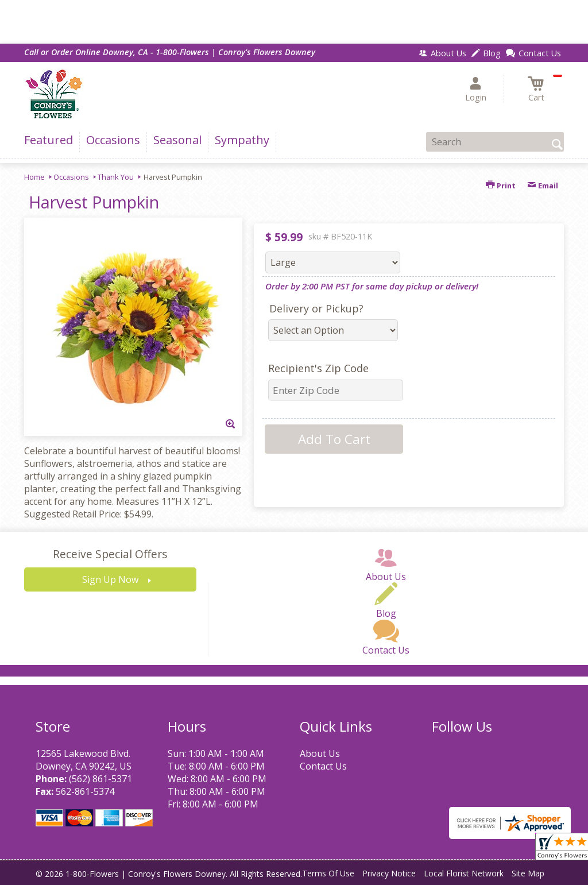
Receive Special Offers (110, 554)
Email (543, 185)
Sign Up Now (110, 579)
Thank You (116, 177)
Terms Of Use (328, 873)
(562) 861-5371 (100, 779)
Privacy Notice (389, 873)
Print (501, 185)
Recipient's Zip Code (318, 368)
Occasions (71, 177)
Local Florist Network (464, 873)
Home (34, 177)
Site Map (528, 873)
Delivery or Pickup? (316, 308)
